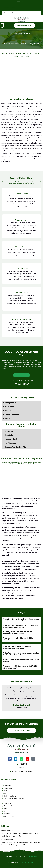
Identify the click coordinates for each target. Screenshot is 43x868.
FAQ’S (16, 56)
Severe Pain (9, 431)
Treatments (15, 44)
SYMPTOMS (27, 54)
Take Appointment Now (22, 730)
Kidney (24, 44)
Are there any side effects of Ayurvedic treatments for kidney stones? (18, 648)
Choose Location (10, 7)
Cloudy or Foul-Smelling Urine (16, 447)
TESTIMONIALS (25, 56)
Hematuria (9, 435)
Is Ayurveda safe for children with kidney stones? (19, 639)
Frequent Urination (12, 439)
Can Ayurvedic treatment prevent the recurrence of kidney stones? (18, 633)
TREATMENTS (37, 54)
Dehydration (9, 407)
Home (7, 44)
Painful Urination (11, 443)
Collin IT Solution (31, 856)
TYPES (13, 54)
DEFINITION (5, 54)
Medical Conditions (12, 415)
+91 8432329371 (22, 384)
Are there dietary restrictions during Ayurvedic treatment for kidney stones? (21, 626)
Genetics (8, 411)
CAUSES (19, 54)
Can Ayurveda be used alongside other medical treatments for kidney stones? (21, 654)
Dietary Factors (10, 403)
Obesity (8, 419)
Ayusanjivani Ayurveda (28, 863)
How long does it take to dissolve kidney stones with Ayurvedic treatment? (21, 620)
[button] (2, 25)
